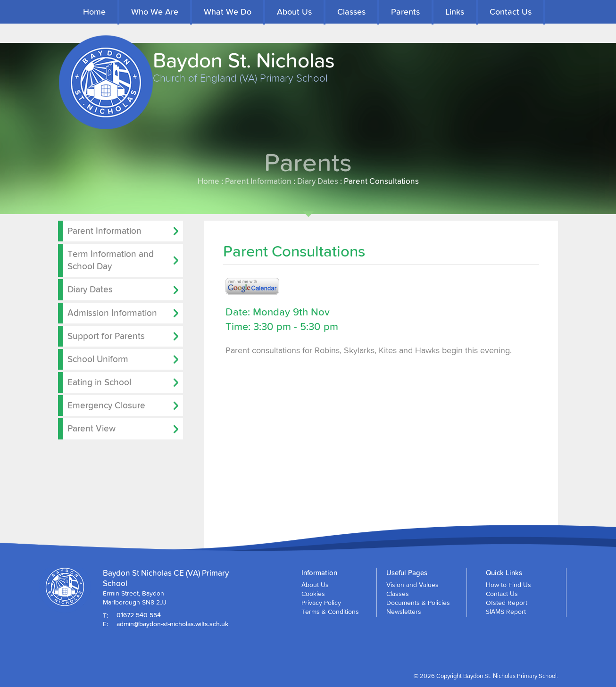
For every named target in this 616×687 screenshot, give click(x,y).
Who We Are (155, 12)
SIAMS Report (506, 612)
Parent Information (258, 181)
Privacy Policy (321, 603)
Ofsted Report (507, 603)
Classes (351, 12)
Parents (405, 12)
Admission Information (112, 313)
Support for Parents (106, 336)
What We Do (228, 12)
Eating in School (99, 382)
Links (455, 12)
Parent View (92, 428)
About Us (294, 12)
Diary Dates (318, 181)
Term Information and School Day (111, 260)
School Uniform (98, 359)
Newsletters (404, 612)
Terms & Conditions (330, 612)
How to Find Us (508, 585)
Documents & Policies (418, 603)
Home (94, 12)
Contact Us (511, 12)
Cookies (313, 594)
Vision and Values (412, 585)
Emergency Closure (106, 405)
